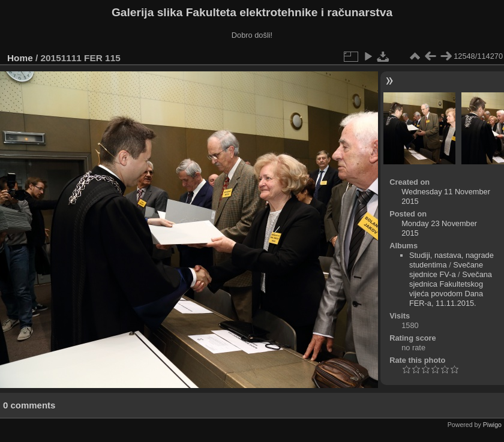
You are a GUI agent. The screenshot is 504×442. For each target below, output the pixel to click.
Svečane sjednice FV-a (446, 270)
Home (20, 58)
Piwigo (492, 425)
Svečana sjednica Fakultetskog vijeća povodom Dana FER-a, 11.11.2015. (451, 289)
